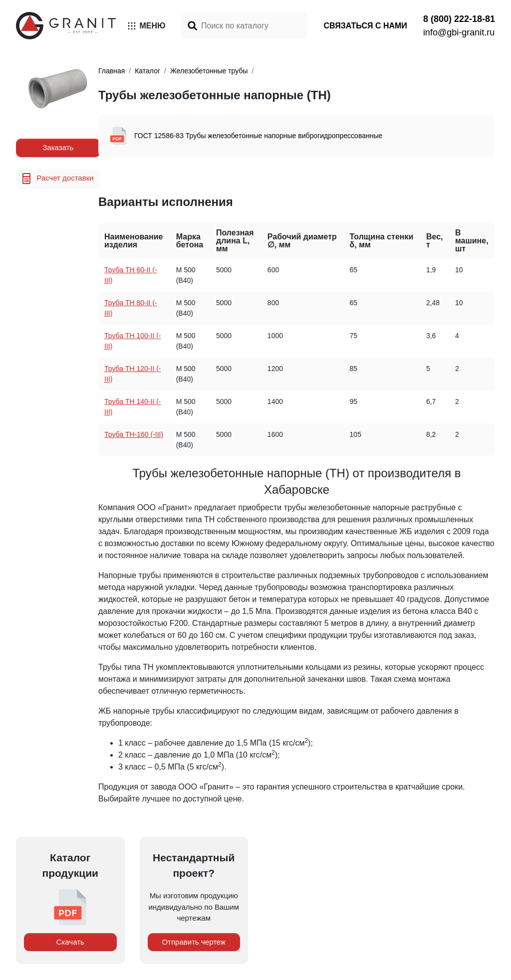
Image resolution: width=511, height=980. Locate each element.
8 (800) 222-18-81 (459, 19)
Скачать (70, 942)
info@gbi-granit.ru (459, 32)
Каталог (147, 71)
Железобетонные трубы (209, 71)
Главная (112, 71)
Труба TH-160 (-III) (134, 434)
